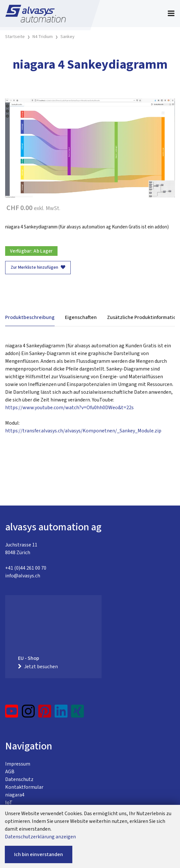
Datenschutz (19, 779)
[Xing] (77, 714)
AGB (10, 772)
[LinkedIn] (61, 714)
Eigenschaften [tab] (81, 317)
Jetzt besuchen (38, 667)
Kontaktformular (24, 787)
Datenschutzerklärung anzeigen (40, 837)
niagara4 (15, 795)
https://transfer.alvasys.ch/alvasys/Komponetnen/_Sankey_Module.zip (83, 431)
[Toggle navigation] (171, 14)
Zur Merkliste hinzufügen (38, 267)
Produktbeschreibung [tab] (30, 317)
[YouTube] (12, 714)
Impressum (18, 764)
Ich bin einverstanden (39, 854)
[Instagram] (28, 714)
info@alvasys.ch (23, 576)
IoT (9, 803)
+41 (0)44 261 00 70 (26, 568)
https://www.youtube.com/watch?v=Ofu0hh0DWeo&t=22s (69, 408)
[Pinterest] (45, 714)
